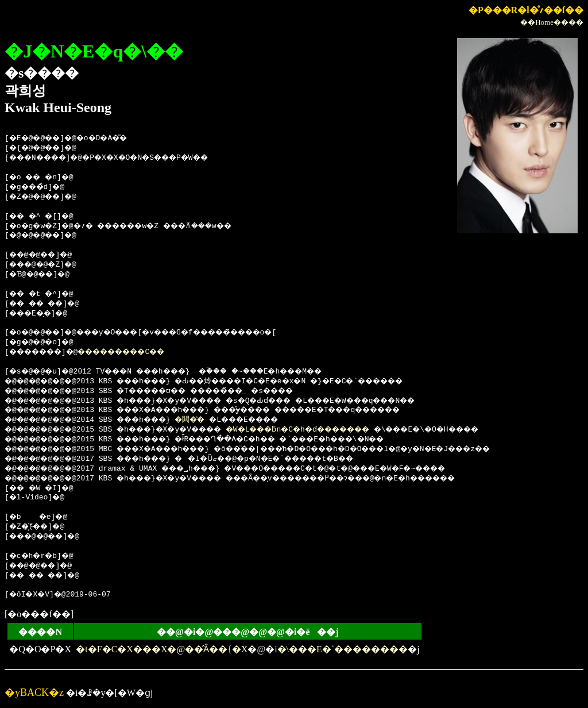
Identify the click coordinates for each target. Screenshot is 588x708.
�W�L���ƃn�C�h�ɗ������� (334, 430)
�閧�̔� (210, 420)
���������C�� (141, 352)
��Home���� (552, 22)
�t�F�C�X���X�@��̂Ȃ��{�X (162, 649)
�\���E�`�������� (343, 649)
